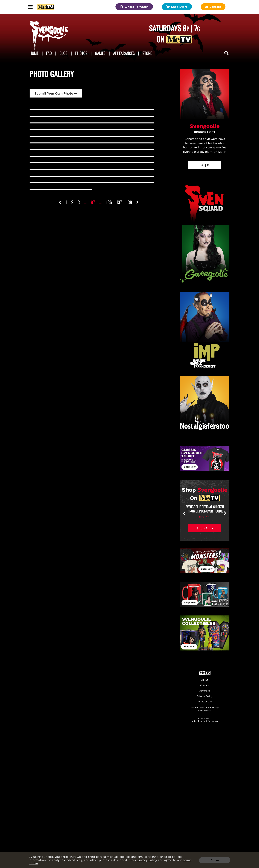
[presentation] (196, 514)
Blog (64, 53)
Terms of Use (205, 702)
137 (119, 202)
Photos (81, 53)
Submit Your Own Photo (56, 93)
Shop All (205, 528)
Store (147, 53)
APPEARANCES (124, 53)
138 (129, 202)
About (205, 680)
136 (109, 202)
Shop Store (177, 7)
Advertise (205, 691)
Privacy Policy (147, 860)
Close (215, 860)
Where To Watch (134, 7)
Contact (213, 7)
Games (100, 53)
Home (34, 53)
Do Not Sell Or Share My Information (205, 709)
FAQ (49, 53)
